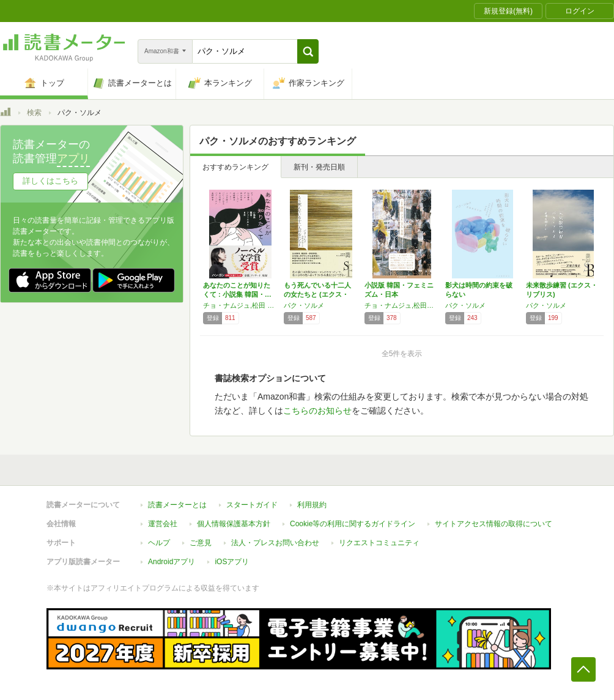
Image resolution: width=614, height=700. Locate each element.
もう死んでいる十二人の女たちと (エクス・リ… (317, 294)
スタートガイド (252, 505)
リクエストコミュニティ (379, 543)
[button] (308, 51)
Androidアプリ (172, 562)
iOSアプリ (232, 562)
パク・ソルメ (304, 305)
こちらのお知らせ (317, 411)
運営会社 (163, 524)
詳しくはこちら (50, 181)
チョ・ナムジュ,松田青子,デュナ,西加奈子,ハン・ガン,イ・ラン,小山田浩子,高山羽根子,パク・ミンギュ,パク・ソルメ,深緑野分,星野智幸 (402, 305)
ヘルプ (159, 543)
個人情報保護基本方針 (234, 524)
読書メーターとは (177, 505)
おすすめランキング (235, 167)
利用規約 (312, 505)
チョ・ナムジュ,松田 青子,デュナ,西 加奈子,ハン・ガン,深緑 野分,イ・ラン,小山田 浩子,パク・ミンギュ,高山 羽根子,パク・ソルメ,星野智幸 (240, 305)
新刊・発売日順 (319, 167)
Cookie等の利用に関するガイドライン (353, 524)
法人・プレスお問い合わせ (275, 543)
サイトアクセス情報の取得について (494, 524)
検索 (34, 113)
